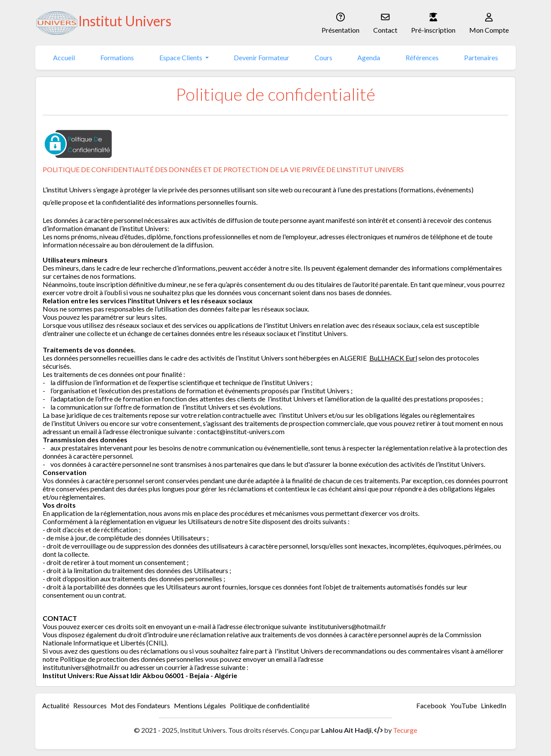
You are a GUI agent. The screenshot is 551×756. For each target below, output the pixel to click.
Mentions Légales (200, 705)
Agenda (369, 57)
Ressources (90, 705)
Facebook (431, 705)
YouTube (464, 705)
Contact (385, 22)
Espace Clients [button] (181, 57)
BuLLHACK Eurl (393, 358)
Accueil (64, 57)
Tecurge (405, 730)
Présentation (341, 22)
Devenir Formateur (262, 57)
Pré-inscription (433, 22)
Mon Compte (489, 22)
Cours (323, 57)
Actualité (56, 705)
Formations (117, 57)
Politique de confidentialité (270, 705)
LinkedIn (494, 705)
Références (422, 57)
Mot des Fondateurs (140, 705)
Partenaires (481, 57)
